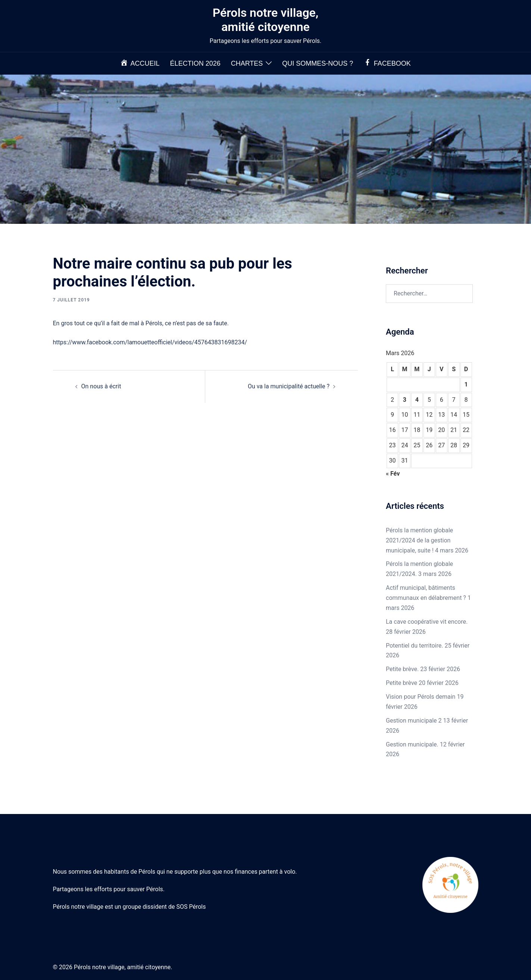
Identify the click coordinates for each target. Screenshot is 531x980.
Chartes (247, 63)
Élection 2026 (195, 63)
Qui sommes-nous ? (318, 63)
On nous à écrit (101, 386)
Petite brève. (402, 669)
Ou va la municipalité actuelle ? (289, 386)
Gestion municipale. (412, 744)
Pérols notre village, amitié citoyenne (266, 20)
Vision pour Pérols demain (421, 697)
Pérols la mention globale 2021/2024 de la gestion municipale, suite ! (419, 540)
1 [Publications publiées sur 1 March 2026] (466, 384)
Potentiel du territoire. (414, 646)
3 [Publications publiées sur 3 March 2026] (405, 400)
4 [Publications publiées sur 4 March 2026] (417, 400)
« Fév (393, 474)
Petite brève (402, 683)
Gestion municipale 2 (414, 721)
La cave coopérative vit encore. (427, 622)
